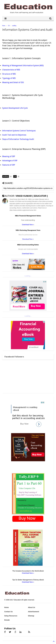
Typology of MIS (9, 78)
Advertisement (33, 612)
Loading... (28, 276)
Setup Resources (11, 616)
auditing (14, 26)
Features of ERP (9, 165)
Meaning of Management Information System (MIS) (23, 66)
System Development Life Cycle (15, 108)
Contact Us (9, 612)
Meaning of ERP (9, 156)
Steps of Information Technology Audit (18, 139)
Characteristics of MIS (11, 70)
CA (9, 26)
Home (4, 26)
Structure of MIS (9, 74)
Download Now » (28, 225)
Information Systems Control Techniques (19, 131)
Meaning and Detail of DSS (13, 82)
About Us (32, 607)
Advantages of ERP (10, 161)
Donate (7, 620)
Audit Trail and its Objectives (14, 135)
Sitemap (31, 616)
